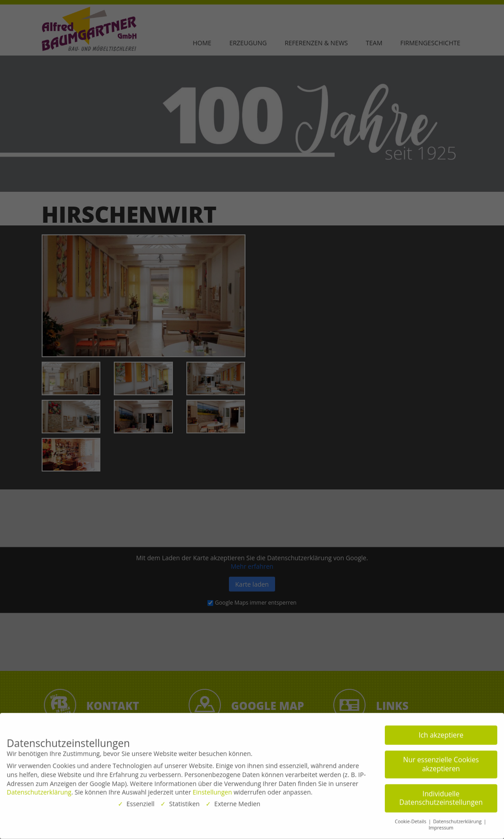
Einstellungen (212, 788)
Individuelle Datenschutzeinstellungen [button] (441, 794)
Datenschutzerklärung (39, 788)
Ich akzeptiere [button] (441, 731)
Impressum (441, 824)
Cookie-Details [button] (411, 817)
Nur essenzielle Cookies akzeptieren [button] (441, 760)
